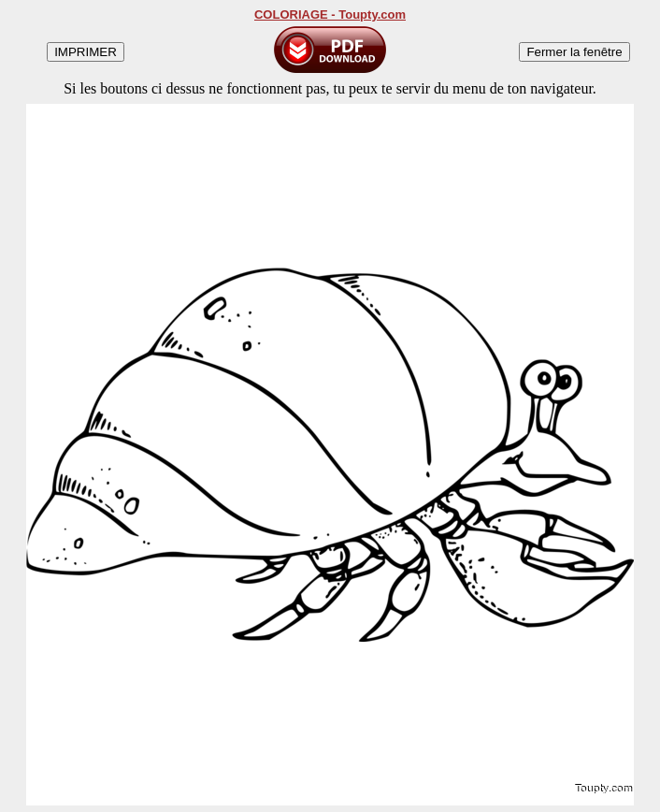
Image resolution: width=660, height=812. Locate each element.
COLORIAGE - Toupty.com (330, 14)
